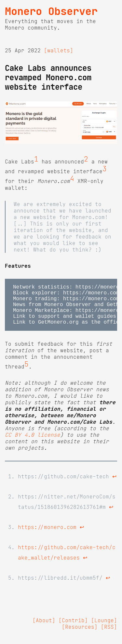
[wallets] (59, 50)
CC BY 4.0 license (33, 444)
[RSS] (109, 636)
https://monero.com (47, 536)
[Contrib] (73, 629)
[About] (44, 629)
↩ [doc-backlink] (114, 485)
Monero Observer (51, 11)
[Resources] (80, 636)
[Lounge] (104, 629)
